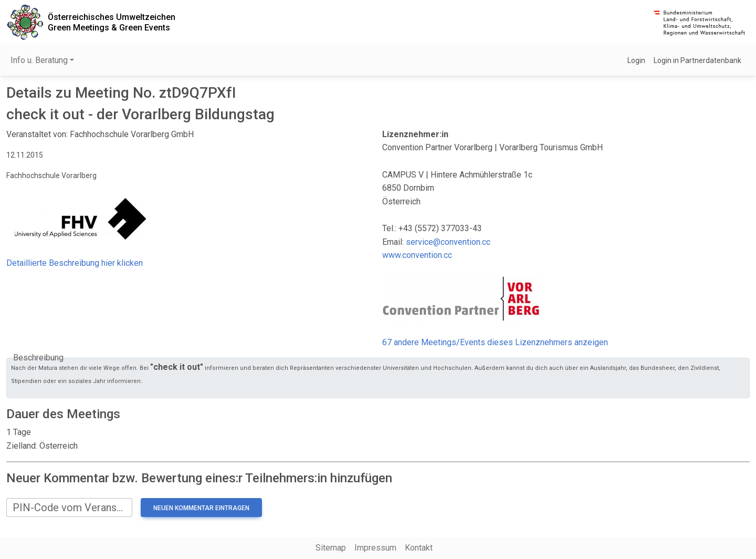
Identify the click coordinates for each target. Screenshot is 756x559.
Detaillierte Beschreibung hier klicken (75, 263)
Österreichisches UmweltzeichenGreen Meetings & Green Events (112, 22)
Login (636, 60)
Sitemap (331, 548)
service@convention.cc (448, 242)
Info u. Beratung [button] (39, 60)
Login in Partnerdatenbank (697, 60)
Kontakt (419, 548)
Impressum (375, 548)
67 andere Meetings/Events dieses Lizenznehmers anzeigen (495, 342)
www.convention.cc (417, 255)
